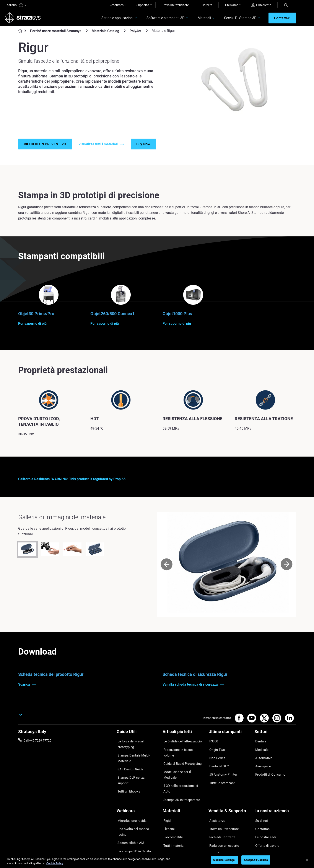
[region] (157, 860)
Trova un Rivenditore (222, 803)
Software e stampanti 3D (161, 19)
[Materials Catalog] (125, 32)
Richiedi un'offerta (220, 809)
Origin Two (216, 752)
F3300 (213, 746)
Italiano (16, 5)
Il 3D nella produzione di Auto (182, 771)
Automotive (262, 758)
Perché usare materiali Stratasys (56, 32)
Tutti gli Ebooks (127, 777)
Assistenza (216, 796)
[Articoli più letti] (183, 738)
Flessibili (168, 803)
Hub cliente (261, 5)
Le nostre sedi (264, 809)
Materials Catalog (105, 32)
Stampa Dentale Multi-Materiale (131, 755)
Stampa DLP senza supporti (135, 770)
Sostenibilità (263, 828)
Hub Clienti (216, 822)
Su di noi (260, 796)
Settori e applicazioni (112, 19)
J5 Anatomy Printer (222, 771)
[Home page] (19, 33)
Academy (261, 822)
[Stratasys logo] (24, 19)
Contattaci (262, 803)
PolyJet (135, 32)
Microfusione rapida (130, 796)
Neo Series (216, 758)
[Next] (287, 570)
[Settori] (275, 738)
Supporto (143, 5)
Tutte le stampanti (221, 778)
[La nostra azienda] (275, 789)
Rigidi (166, 796)
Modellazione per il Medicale (181, 765)
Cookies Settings (224, 860)
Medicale (260, 752)
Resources (116, 5)
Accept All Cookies (256, 860)
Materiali (199, 19)
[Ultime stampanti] (229, 738)
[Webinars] (137, 789)
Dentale (259, 746)
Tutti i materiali (172, 816)
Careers (207, 5)
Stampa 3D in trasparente (180, 778)
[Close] (307, 860)
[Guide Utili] (137, 738)
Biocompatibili (172, 809)
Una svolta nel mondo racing (136, 803)
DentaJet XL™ (218, 765)
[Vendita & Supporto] (229, 789)
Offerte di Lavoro (266, 816)
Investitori (261, 835)
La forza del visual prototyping (137, 746)
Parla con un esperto (222, 816)
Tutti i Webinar (126, 828)
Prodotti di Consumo (268, 771)
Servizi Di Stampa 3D (235, 19)
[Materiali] (183, 789)
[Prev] (167, 570)
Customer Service (220, 828)
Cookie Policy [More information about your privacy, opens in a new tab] (55, 863)
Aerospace (262, 765)
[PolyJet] (147, 32)
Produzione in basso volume (181, 752)
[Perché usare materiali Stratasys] (87, 32)
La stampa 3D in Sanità (132, 816)
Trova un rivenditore (175, 5)
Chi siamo (232, 5)
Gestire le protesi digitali (133, 822)
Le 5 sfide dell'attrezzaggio (180, 746)
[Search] (286, 5)
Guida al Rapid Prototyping (181, 758)
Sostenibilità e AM (129, 809)
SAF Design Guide (128, 764)
